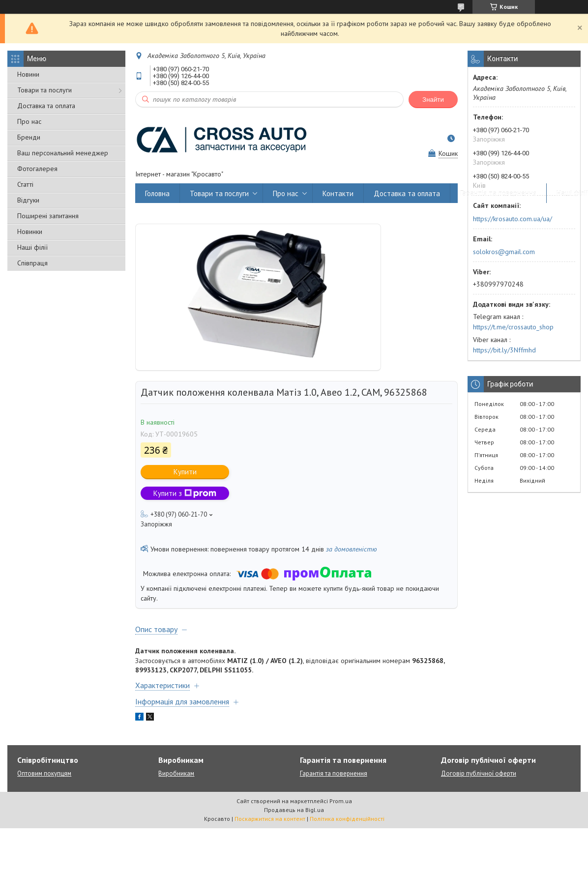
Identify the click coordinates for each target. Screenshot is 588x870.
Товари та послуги (44, 90)
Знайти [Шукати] (433, 100)
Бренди (29, 137)
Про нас (29, 121)
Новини (28, 74)
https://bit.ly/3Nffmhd (504, 350)
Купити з (185, 493)
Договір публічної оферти (479, 773)
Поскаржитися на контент (270, 819)
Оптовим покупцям (44, 773)
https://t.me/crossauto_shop (513, 327)
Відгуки (28, 200)
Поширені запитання (48, 216)
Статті (25, 184)
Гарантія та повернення (498, 193)
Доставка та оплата (46, 106)
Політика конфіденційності (347, 819)
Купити (185, 472)
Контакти (338, 193)
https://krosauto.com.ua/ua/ (513, 219)
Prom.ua (341, 801)
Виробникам (176, 773)
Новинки (30, 232)
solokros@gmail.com (504, 252)
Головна (157, 193)
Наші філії (32, 247)
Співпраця (32, 263)
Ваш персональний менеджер (63, 153)
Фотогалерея (37, 169)
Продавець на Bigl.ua (294, 810)
